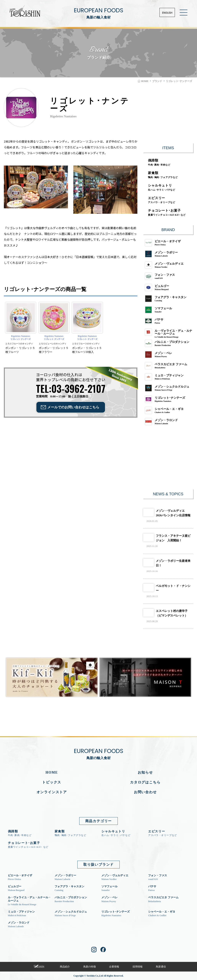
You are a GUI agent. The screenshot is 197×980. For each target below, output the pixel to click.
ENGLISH (167, 13)
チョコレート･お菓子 (167, 213)
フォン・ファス (169, 276)
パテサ (169, 321)
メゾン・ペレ (169, 355)
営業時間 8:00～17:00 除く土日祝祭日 (71, 390)
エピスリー (162, 200)
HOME (52, 772)
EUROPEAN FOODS (98, 13)
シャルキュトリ (162, 188)
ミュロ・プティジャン (169, 377)
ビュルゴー (169, 287)
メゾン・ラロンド (169, 422)
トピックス (52, 782)
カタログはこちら (145, 782)
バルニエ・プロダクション (169, 343)
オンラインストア (52, 792)
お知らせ (145, 772)
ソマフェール (169, 310)
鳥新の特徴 (90, 967)
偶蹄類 (159, 163)
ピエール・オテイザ (169, 243)
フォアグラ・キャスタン (169, 299)
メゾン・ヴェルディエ (169, 265)
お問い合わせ (145, 792)
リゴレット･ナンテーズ (169, 399)
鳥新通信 (161, 967)
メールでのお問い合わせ (73, 407)
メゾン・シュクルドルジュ (169, 388)
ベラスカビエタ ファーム (169, 366)
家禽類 (163, 175)
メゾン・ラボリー (169, 254)
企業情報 (114, 967)
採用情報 (138, 967)
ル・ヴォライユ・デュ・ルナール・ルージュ (169, 333)
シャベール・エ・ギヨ (169, 410)
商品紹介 (65, 967)
